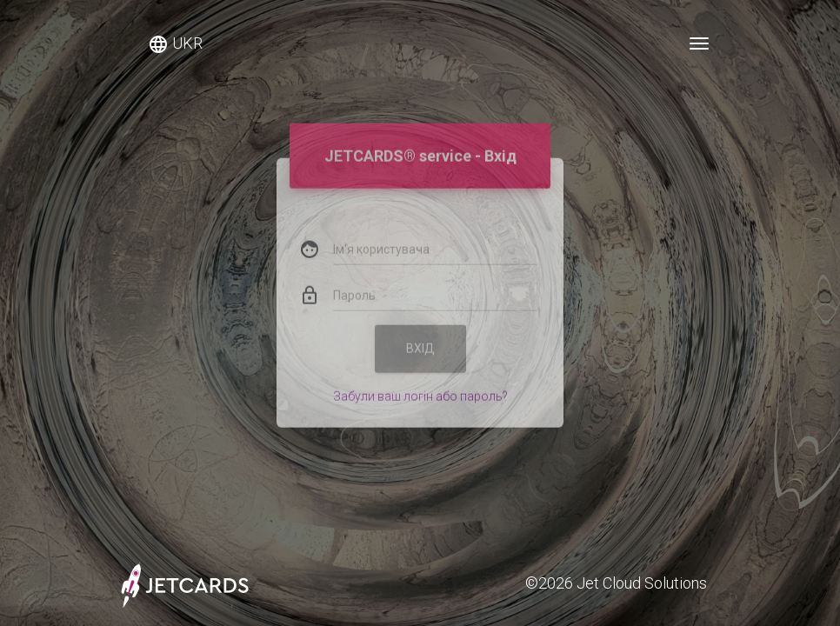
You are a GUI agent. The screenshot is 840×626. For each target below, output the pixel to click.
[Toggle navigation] (699, 43)
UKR (175, 44)
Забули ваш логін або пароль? (420, 382)
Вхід (420, 334)
